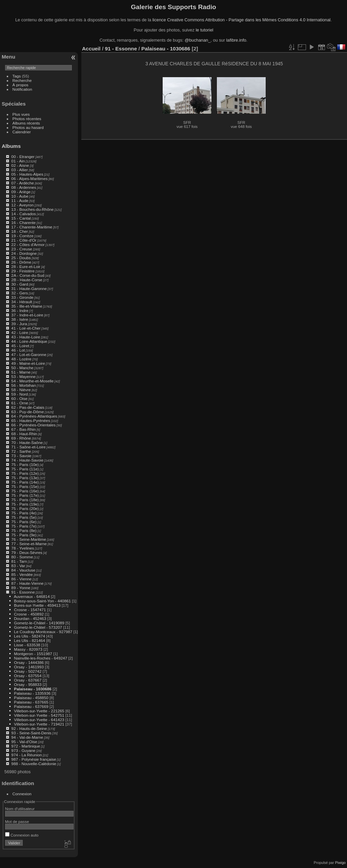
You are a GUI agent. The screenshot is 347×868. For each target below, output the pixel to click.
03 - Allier (19, 170)
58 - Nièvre (21, 390)
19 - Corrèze (22, 236)
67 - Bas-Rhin (23, 429)
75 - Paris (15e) (25, 486)
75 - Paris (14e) (25, 482)
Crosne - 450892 (29, 614)
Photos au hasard (28, 127)
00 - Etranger (23, 157)
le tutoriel (204, 30)
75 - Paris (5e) (24, 517)
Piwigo (340, 863)
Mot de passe (17, 821)
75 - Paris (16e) (25, 491)
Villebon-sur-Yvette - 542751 (39, 715)
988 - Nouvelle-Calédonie (34, 764)
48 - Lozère (21, 359)
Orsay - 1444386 (29, 662)
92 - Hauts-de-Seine (29, 728)
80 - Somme (22, 557)
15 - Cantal (21, 218)
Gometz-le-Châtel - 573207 (38, 627)
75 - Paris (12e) (25, 473)
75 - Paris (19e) (25, 504)
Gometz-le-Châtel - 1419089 (39, 623)
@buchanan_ (198, 40)
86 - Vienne (21, 579)
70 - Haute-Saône (27, 442)
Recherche (22, 80)
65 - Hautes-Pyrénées (30, 420)
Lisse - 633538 (27, 645)
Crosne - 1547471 (30, 610)
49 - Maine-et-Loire (28, 363)
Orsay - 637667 (28, 680)
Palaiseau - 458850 (31, 698)
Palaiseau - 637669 (31, 706)
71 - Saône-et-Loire (28, 447)
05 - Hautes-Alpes (27, 174)
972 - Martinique (26, 746)
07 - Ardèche (23, 183)
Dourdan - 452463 (30, 618)
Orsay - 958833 (28, 684)
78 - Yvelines (23, 548)
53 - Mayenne (23, 376)
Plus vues (21, 114)
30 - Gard (20, 284)
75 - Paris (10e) (25, 464)
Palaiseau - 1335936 (32, 693)
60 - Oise (19, 398)
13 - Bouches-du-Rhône (32, 209)
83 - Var (18, 566)
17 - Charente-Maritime (32, 227)
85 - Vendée (22, 574)
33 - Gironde (22, 297)
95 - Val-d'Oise (24, 742)
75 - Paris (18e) (25, 500)
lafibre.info (236, 40)
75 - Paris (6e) (24, 522)
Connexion (22, 794)
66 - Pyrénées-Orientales (33, 425)
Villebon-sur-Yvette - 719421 (39, 724)
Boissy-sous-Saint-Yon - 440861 (42, 601)
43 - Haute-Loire (26, 337)
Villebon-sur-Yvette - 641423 (39, 720)
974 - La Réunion (26, 755)
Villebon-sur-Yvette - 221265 (39, 711)
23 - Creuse (22, 249)
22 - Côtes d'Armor (28, 244)
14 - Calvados (24, 214)
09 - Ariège (21, 192)
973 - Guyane (23, 750)
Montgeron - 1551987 (33, 654)
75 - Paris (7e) (24, 526)
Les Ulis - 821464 (29, 640)
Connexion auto (22, 835)
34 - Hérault (22, 302)
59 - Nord (19, 394)
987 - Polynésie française (34, 759)
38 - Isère (20, 319)
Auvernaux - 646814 (32, 596)
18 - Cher (19, 231)
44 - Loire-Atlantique (29, 341)
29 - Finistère (23, 271)
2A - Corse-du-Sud (28, 275)
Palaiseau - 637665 (31, 702)
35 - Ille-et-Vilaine (27, 306)
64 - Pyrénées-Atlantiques (34, 416)
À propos (21, 85)
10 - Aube (20, 196)
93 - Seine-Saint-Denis (31, 733)
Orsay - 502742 (28, 671)
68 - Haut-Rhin (24, 434)
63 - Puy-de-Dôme (27, 412)
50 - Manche (22, 368)
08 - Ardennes (24, 187)
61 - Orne (20, 403)
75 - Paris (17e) (25, 495)
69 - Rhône (21, 438)
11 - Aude (20, 201)
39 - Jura (19, 324)
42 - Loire (20, 332)
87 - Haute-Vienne (27, 583)
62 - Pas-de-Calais (28, 407)
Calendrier (22, 132)
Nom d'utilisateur (20, 809)
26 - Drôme (21, 262)
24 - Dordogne (24, 253)
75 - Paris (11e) (25, 469)
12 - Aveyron (22, 205)
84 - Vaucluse (23, 570)
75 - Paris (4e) (24, 513)
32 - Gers (19, 293)
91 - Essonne (23, 592)
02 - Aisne (20, 165)
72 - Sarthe (21, 451)
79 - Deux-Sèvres (27, 552)
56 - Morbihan (24, 385)
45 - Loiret (20, 346)
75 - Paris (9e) (24, 535)
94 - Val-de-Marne (27, 737)
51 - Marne (21, 372)
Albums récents (26, 123)
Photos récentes (27, 119)
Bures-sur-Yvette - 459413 (37, 605)
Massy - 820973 (28, 649)
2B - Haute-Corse (27, 280)
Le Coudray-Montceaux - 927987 (43, 632)
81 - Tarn (19, 561)
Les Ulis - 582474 (29, 636)
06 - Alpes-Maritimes (29, 179)
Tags (17, 76)
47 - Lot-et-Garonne (29, 354)
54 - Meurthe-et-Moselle (32, 381)
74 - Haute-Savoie (27, 460)
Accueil (91, 49)
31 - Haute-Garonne (29, 288)
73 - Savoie (21, 456)
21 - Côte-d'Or (24, 240)
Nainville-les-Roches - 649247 (40, 658)
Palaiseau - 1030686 (33, 689)
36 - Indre (20, 310)
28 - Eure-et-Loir (26, 266)
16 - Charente (23, 222)
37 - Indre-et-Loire (27, 315)
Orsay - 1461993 (29, 667)
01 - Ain (18, 161)
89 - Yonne (21, 588)
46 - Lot (18, 350)
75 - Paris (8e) (24, 530)
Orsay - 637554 (28, 676)
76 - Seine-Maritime (29, 539)
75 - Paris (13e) (25, 478)
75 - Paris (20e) (25, 508)
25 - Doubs (21, 258)
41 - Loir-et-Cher (26, 328)
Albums (11, 146)
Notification (22, 89)
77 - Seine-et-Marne (29, 544)
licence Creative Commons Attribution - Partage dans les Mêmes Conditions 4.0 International (242, 20)
